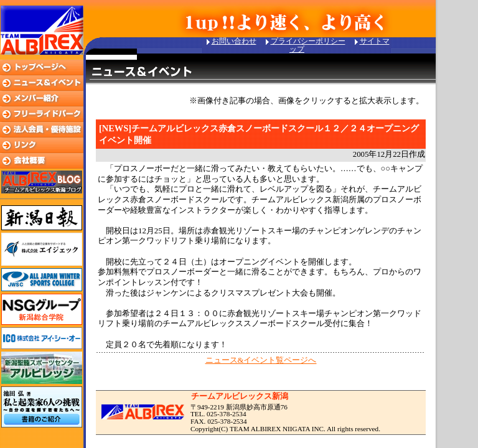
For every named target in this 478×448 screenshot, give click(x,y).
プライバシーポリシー (308, 41)
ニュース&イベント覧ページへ (261, 360)
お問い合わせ (234, 41)
